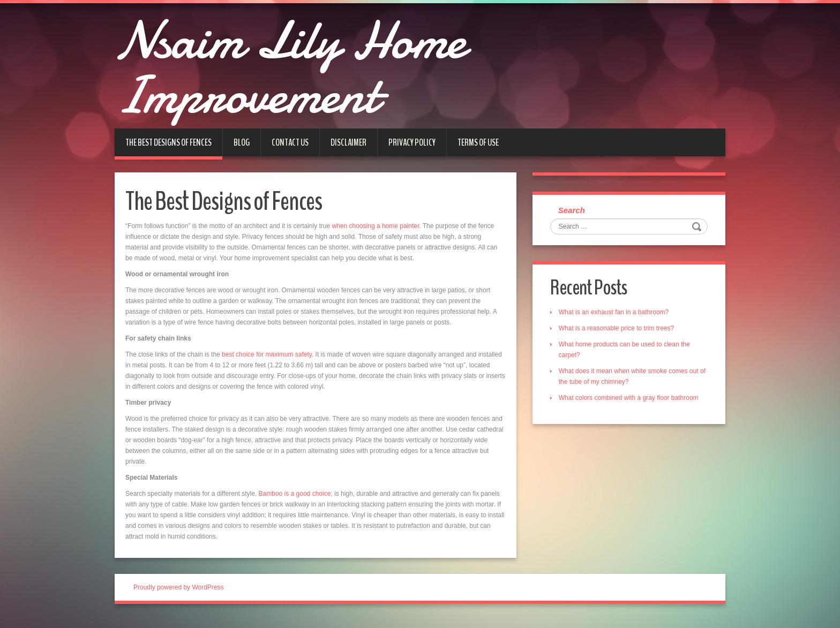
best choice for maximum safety (267, 362)
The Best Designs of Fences (168, 150)
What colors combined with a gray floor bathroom (630, 407)
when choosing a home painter (376, 234)
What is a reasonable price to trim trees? (617, 337)
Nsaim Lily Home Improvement (305, 72)
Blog (242, 150)
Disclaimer (348, 150)
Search (573, 219)
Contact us (290, 150)
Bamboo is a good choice (295, 502)
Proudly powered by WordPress (179, 595)
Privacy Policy (412, 150)
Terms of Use (478, 150)
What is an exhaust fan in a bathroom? (615, 321)
